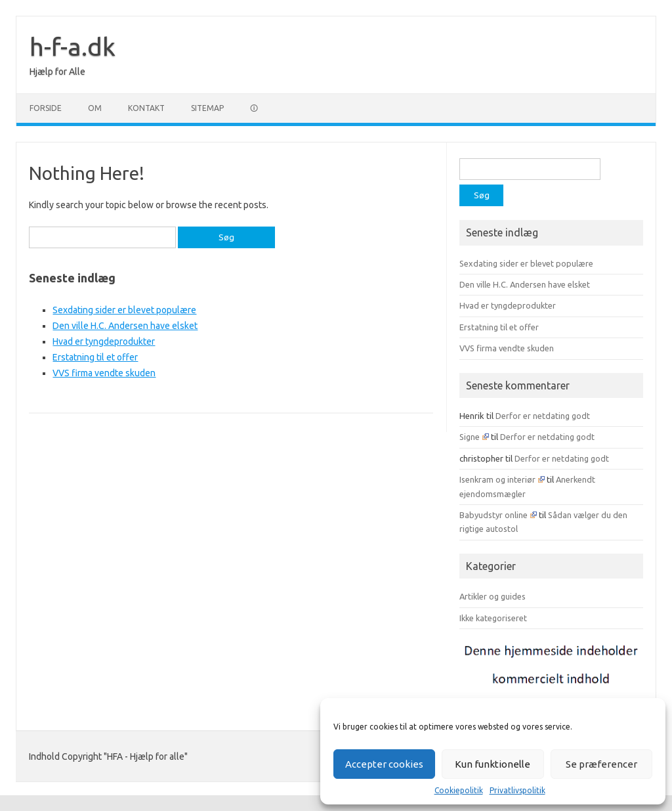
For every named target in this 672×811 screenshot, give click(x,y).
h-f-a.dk (73, 47)
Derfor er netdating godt (543, 416)
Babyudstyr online (498, 515)
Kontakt (146, 108)
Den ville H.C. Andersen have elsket (125, 326)
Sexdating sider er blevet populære (124, 310)
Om (95, 108)
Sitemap (207, 108)
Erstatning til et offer (95, 357)
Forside (46, 108)
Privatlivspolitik (517, 790)
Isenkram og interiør (502, 479)
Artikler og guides (493, 596)
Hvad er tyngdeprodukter (104, 341)
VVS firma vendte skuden (104, 373)
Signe (474, 437)
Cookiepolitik (459, 790)
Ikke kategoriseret (493, 618)
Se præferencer (601, 764)
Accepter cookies (384, 764)
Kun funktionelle (493, 764)
